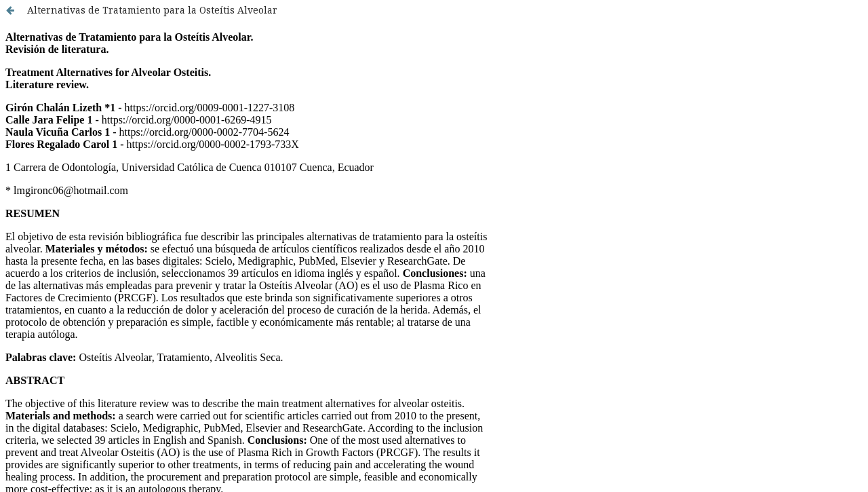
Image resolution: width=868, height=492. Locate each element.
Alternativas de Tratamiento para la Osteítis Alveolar (152, 10)
